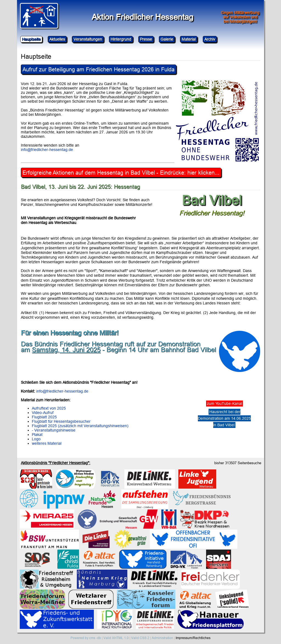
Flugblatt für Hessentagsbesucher (61, 421)
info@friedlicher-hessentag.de (47, 150)
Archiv (210, 39)
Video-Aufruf (43, 413)
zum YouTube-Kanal (224, 404)
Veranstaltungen (88, 39)
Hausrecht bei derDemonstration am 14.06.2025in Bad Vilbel (224, 418)
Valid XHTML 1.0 (116, 638)
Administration (162, 638)
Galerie (167, 39)
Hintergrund (121, 39)
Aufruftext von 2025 (49, 408)
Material (189, 39)
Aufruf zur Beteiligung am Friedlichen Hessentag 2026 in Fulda (99, 69)
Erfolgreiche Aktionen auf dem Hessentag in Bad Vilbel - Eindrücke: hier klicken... (121, 173)
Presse (146, 39)
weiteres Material (47, 443)
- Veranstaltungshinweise (54, 430)
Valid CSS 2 (140, 638)
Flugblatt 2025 (44, 417)
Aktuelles (57, 39)
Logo (36, 439)
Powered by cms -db (86, 638)
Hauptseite (31, 39)
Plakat (37, 435)
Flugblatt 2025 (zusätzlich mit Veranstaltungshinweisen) (80, 426)
